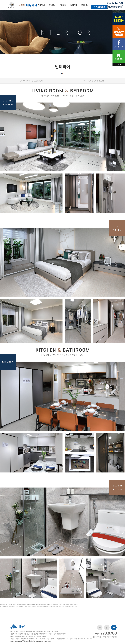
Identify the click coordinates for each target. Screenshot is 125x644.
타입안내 (74, 5)
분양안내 (52, 5)
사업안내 (41, 5)
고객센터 (85, 5)
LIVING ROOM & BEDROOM (31, 81)
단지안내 (63, 5)
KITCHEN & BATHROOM (94, 81)
